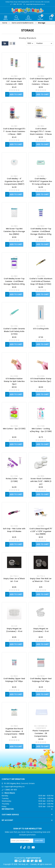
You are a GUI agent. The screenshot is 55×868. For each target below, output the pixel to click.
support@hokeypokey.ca (14, 787)
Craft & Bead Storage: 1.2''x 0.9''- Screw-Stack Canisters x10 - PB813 (14, 81)
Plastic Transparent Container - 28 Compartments (41, 734)
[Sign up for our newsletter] (22, 841)
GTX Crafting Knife (41, 329)
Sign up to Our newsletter (27, 829)
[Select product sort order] (44, 43)
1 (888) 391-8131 (11, 790)
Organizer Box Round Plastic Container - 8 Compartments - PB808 (14, 731)
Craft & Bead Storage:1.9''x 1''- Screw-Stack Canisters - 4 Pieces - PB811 (14, 131)
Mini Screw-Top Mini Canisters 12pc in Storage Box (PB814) (14, 231)
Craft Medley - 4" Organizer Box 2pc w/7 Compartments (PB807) (14, 181)
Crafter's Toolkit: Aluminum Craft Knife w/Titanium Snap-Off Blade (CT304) (41, 281)
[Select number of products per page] (30, 43)
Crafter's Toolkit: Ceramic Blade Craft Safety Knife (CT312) (14, 331)
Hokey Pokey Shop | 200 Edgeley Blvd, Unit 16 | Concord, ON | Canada (28, 2)
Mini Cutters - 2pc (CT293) (14, 429)
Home (5, 23)
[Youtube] (33, 847)
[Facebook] (21, 847)
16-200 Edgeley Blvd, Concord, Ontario (19, 783)
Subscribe (39, 841)
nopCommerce (33, 858)
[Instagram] (29, 847)
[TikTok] (25, 847)
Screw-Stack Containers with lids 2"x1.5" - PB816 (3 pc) (41, 481)
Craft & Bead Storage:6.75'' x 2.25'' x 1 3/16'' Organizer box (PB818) (41, 531)
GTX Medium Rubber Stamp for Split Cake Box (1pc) (14, 381)
